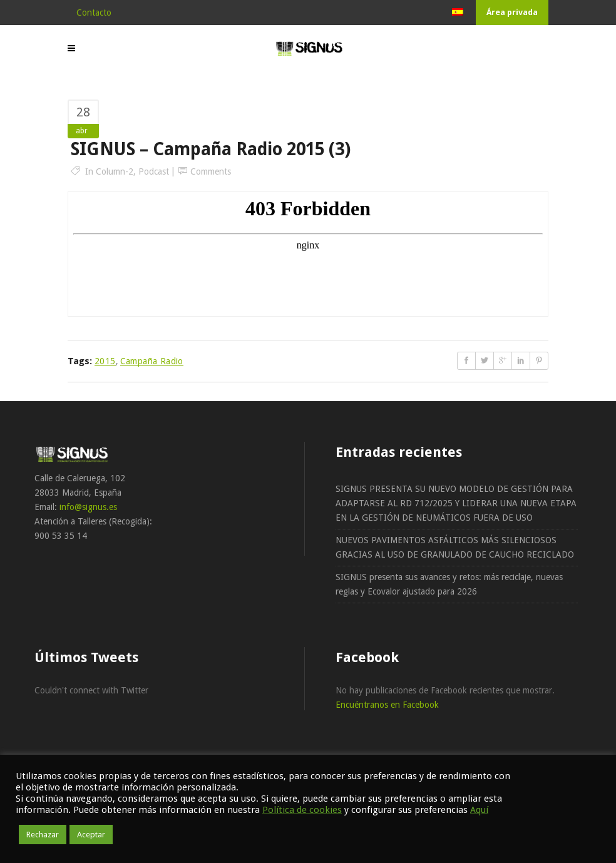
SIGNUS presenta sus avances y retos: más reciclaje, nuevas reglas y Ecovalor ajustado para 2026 (449, 584)
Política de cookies (302, 810)
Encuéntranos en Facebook (387, 705)
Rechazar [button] (43, 835)
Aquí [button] (479, 810)
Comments (211, 171)
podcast (154, 171)
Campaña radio (152, 361)
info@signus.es (88, 507)
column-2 (115, 171)
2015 (105, 361)
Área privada (512, 12)
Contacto (94, 13)
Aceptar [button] (91, 835)
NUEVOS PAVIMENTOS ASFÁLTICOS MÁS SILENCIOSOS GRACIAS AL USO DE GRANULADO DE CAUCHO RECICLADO (455, 547)
